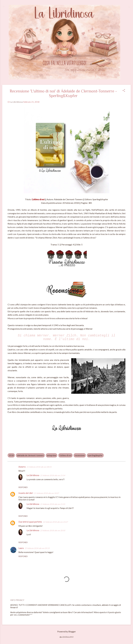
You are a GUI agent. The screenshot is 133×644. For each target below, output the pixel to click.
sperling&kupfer (95, 455)
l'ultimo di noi (65, 455)
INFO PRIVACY (17, 600)
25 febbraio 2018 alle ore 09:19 (37, 548)
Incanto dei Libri (26, 493)
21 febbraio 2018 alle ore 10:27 (46, 493)
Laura (21, 548)
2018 (11, 455)
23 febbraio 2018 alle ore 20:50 (53, 530)
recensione (80, 455)
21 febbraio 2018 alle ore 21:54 (53, 475)
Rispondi (23, 487)
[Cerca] (129, 7)
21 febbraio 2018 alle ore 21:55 (53, 504)
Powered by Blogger (67, 632)
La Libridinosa (33, 475)
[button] (124, 91)
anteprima (52, 455)
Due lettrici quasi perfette (30, 522)
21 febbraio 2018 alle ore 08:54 (39, 467)
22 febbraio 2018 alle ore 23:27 (55, 522)
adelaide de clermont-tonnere (30, 455)
